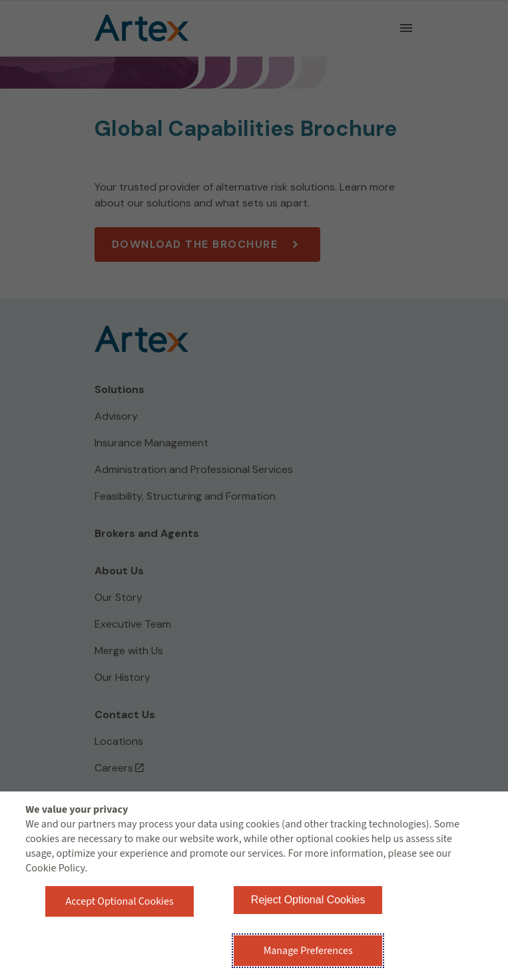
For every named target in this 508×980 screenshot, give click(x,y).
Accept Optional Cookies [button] (120, 901)
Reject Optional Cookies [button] (308, 900)
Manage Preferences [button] (308, 951)
